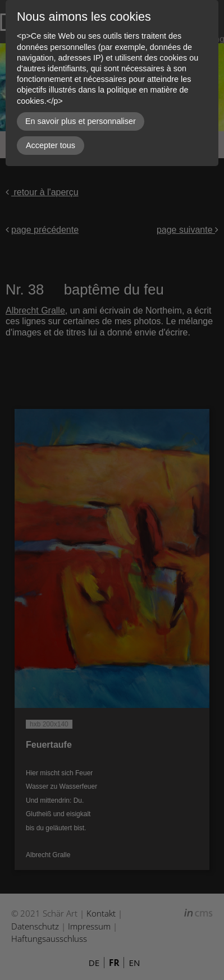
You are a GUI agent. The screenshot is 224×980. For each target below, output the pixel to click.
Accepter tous (51, 145)
